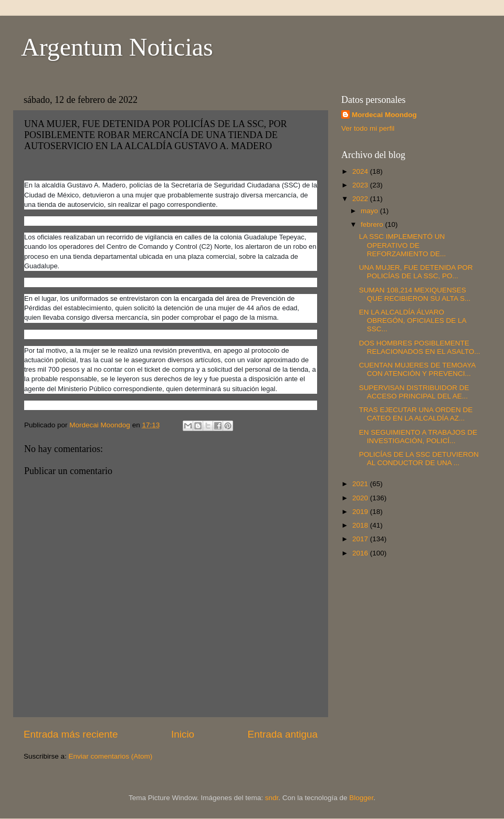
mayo (370, 211)
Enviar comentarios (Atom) (111, 756)
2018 (361, 525)
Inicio (183, 734)
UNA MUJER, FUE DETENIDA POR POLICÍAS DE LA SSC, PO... (416, 272)
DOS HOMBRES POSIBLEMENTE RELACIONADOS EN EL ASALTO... (420, 347)
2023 (361, 185)
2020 (361, 498)
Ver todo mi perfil (368, 128)
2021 (361, 484)
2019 (361, 512)
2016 (361, 553)
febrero (373, 224)
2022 (361, 199)
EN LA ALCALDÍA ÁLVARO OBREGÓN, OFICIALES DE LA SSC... (413, 321)
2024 (361, 171)
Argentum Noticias (117, 47)
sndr (272, 798)
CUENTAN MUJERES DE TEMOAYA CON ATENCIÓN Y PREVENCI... (417, 369)
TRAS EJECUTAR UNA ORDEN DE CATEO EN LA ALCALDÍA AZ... (416, 414)
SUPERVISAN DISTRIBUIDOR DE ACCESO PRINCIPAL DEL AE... (414, 392)
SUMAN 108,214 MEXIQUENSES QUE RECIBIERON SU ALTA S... (415, 294)
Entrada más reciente (71, 734)
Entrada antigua (283, 734)
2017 (361, 539)
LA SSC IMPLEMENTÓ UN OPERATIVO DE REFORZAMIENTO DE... (403, 245)
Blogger (361, 798)
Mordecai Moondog (384, 115)
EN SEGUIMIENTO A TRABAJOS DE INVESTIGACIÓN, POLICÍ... (418, 437)
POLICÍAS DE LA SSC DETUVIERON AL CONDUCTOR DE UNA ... (419, 459)
